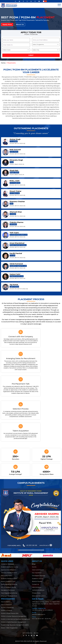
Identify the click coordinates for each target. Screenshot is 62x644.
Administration (37, 587)
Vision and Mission (38, 570)
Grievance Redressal (7, 564)
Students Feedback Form (9, 578)
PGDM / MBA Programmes (9, 628)
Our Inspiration (37, 573)
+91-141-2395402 (48, 610)
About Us (20, 24)
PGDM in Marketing (7, 607)
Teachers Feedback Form (9, 573)
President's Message (39, 576)
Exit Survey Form (6, 576)
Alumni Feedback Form (8, 581)
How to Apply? (6, 602)
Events (34, 567)
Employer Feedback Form (9, 596)
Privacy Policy (36, 593)
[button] (18, 550)
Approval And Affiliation (8, 570)
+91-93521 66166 (37, 610)
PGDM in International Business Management (15, 619)
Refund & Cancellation (39, 596)
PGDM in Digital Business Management (13, 622)
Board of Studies (37, 581)
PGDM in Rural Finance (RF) (10, 613)
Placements (11, 63)
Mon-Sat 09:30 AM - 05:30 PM (41, 619)
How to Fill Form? (6, 605)
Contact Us (35, 584)
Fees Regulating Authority (9, 584)
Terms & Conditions (38, 590)
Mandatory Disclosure (8, 590)
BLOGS (36, 633)
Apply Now (7, 24)
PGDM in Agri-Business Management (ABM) (15, 625)
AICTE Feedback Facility (8, 587)
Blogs (34, 564)
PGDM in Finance (7, 610)
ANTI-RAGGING (27, 633)
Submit (31, 55)
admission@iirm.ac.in (39, 614)
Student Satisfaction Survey (10, 567)
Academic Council (38, 578)
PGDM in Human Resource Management (14, 616)
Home (3, 63)
